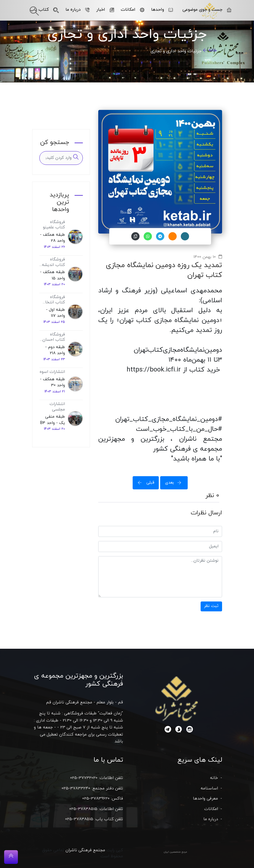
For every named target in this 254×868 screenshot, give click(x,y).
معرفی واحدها (205, 799)
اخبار (105, 10)
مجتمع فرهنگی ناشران (85, 850)
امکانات (133, 10)
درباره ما (77, 10)
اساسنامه (209, 788)
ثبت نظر (211, 606)
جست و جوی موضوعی (207, 10)
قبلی (144, 483)
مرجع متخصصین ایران (175, 852)
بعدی (175, 483)
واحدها (162, 10)
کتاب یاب (44, 10)
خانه (213, 50)
